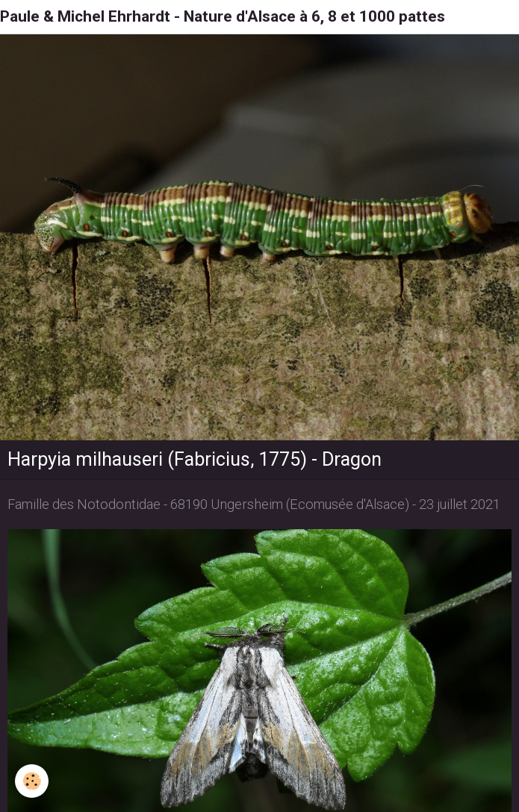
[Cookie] (32, 781)
